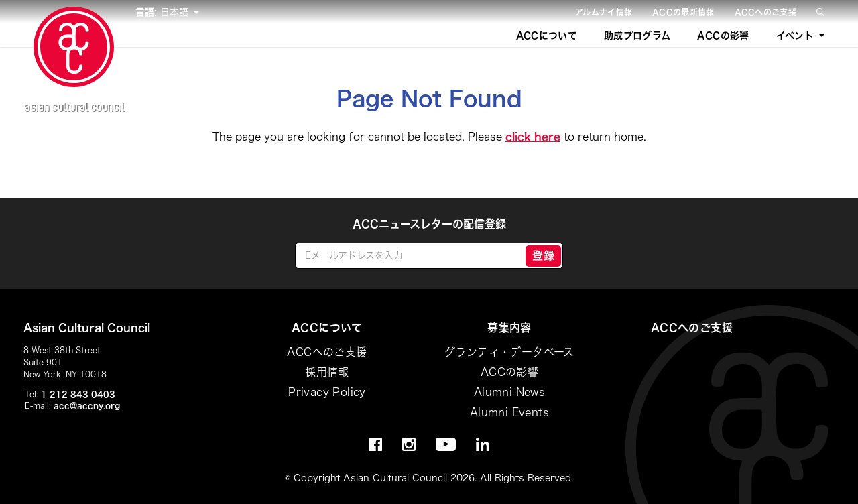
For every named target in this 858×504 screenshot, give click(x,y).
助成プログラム (637, 36)
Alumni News (509, 392)
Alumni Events (509, 412)
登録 (543, 255)
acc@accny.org (87, 405)
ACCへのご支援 (765, 12)
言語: (148, 12)
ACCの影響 (723, 36)
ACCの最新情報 (683, 12)
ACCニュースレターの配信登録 (429, 224)
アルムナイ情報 (604, 12)
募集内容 (509, 328)
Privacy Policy (327, 392)
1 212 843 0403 (78, 394)
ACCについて (547, 36)
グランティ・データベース (509, 352)
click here (533, 137)
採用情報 (327, 372)
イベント (795, 36)
